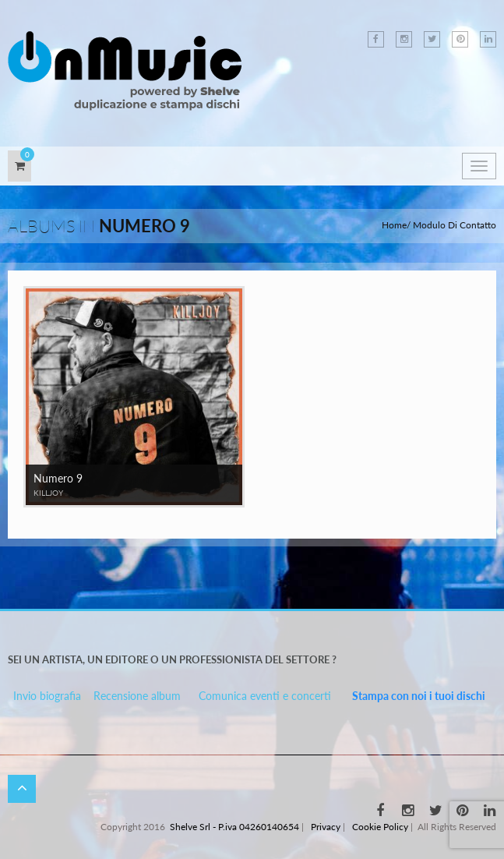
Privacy (326, 827)
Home (394, 225)
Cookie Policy (380, 827)
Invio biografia (47, 696)
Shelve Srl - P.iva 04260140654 (234, 827)
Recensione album (137, 696)
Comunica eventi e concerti (265, 696)
